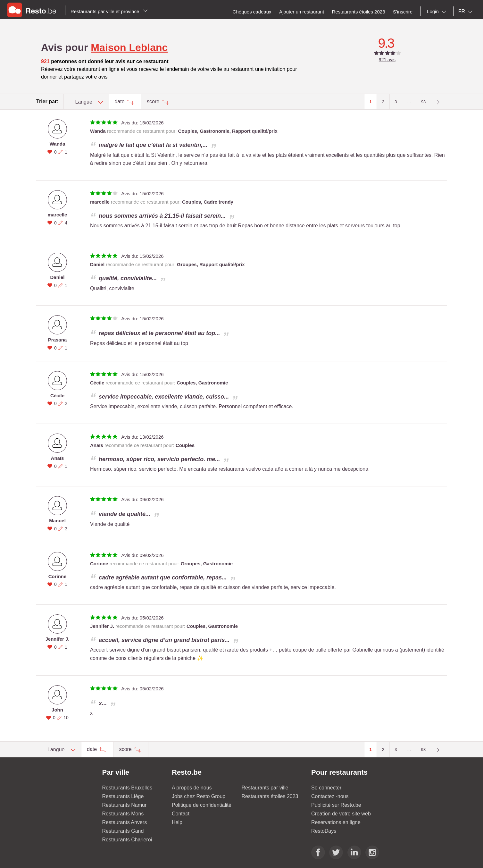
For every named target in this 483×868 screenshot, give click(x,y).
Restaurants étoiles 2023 (270, 796)
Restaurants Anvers (125, 822)
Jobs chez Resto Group (199, 796)
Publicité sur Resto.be (336, 805)
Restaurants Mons (123, 814)
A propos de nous (192, 788)
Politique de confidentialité (202, 805)
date (120, 101)
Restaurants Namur (125, 805)
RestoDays (324, 831)
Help (177, 822)
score (154, 101)
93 (423, 102)
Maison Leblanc (129, 47)
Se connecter (326, 788)
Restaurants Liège (123, 796)
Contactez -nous (330, 796)
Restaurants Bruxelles (127, 788)
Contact (181, 814)
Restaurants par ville (265, 788)
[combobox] (438, 12)
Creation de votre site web (341, 814)
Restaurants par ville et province (109, 11)
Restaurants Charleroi (127, 840)
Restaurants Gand (123, 831)
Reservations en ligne (336, 822)
